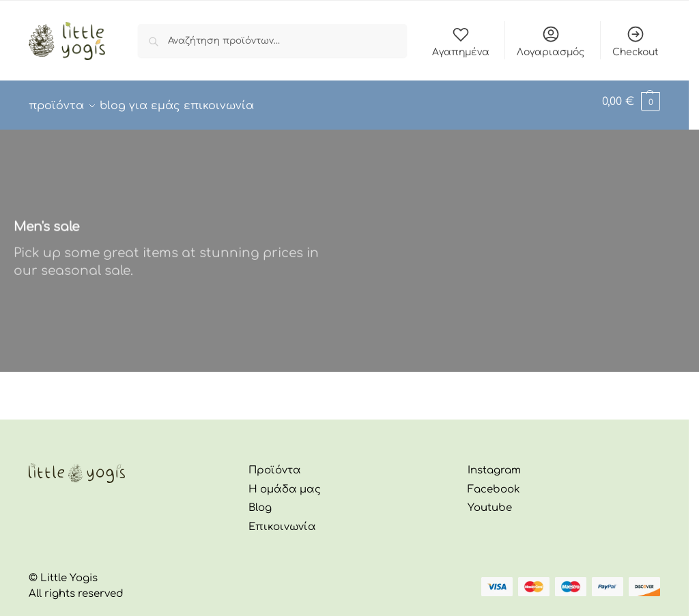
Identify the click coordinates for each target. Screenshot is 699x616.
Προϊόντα (275, 463)
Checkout (636, 41)
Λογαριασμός (551, 41)
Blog (260, 500)
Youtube (490, 500)
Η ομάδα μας (285, 482)
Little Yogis (69, 571)
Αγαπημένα (461, 41)
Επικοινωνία (282, 519)
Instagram (494, 463)
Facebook (494, 482)
